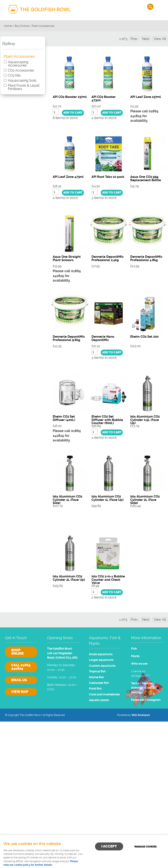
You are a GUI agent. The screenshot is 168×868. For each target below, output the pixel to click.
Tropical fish (97, 671)
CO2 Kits (14, 76)
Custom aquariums (102, 666)
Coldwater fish (99, 683)
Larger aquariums (101, 660)
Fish (134, 649)
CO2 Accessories (21, 71)
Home (8, 26)
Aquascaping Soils (22, 81)
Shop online (18, 652)
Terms (135, 683)
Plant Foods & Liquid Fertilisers (24, 87)
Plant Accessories (43, 26)
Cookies (147, 683)
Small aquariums (101, 654)
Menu (161, 7)
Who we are (139, 664)
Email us (19, 680)
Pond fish (95, 689)
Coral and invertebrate (104, 694)
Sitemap (137, 688)
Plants (135, 656)
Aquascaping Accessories (18, 64)
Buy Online (22, 26)
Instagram (154, 700)
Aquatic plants (99, 700)
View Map (20, 692)
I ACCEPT (109, 846)
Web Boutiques (141, 715)
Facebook (138, 700)
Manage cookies (145, 847)
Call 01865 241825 (21, 667)
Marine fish (96, 677)
